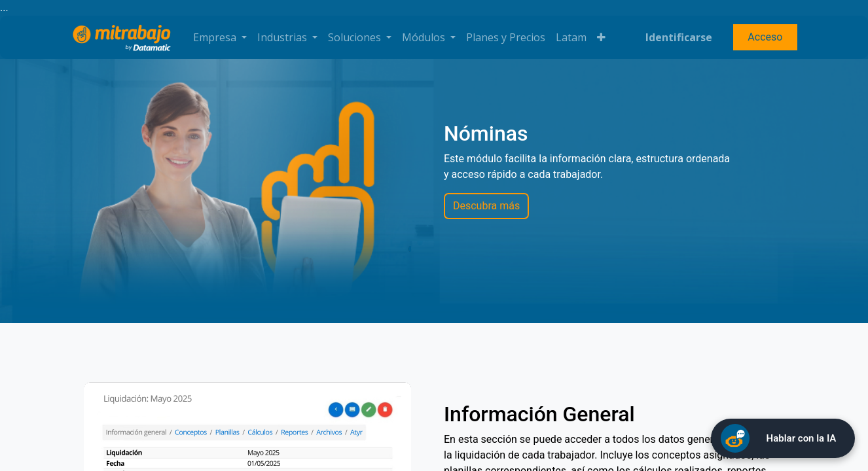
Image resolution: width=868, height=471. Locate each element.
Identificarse (679, 37)
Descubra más (486, 206)
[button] (601, 37)
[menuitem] (506, 37)
